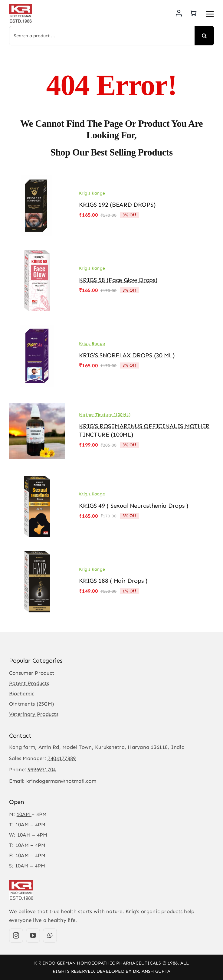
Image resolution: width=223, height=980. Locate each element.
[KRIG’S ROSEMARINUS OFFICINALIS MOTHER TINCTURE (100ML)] (37, 405)
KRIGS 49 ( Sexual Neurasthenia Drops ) (134, 506)
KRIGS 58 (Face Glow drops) (118, 280)
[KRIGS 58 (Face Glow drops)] (37, 254)
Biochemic (22, 693)
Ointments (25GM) (32, 704)
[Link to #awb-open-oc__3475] (210, 14)
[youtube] (33, 936)
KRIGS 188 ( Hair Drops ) (113, 581)
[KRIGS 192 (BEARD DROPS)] (37, 179)
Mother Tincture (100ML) (105, 415)
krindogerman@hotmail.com (61, 781)
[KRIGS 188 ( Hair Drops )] (37, 555)
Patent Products (29, 683)
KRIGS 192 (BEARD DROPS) (117, 205)
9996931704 (42, 769)
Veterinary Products (34, 714)
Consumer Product (32, 673)
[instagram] (16, 936)
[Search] (204, 36)
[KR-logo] (20, 6)
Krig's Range (92, 193)
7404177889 (62, 758)
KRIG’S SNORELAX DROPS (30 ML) (127, 355)
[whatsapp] (50, 936)
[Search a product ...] (102, 36)
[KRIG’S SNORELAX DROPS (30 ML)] (37, 329)
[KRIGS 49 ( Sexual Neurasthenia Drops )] (37, 480)
